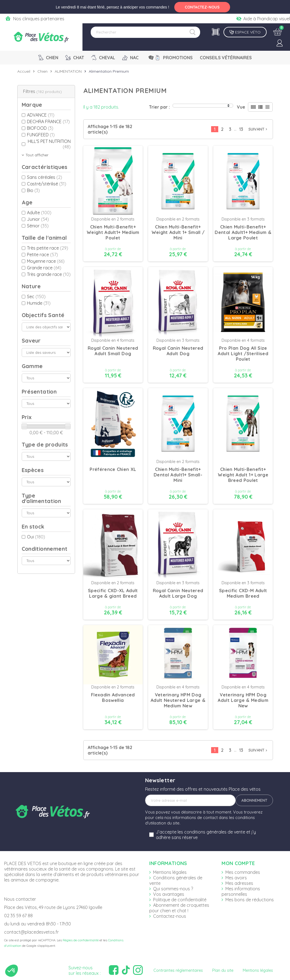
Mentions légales (170, 872)
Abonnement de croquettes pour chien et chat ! (179, 908)
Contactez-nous (170, 916)
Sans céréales (45, 177)
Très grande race (49, 274)
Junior (38, 219)
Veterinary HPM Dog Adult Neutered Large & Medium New (178, 700)
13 (241, 129)
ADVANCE (41, 115)
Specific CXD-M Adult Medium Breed (243, 593)
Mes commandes (243, 872)
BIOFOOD (40, 128)
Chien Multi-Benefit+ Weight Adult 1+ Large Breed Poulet (243, 475)
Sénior (38, 226)
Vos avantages (169, 894)
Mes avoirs (236, 878)
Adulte (39, 213)
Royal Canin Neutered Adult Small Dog (113, 351)
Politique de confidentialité (180, 900)
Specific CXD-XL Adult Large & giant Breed (113, 593)
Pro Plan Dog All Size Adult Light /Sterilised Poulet (243, 354)
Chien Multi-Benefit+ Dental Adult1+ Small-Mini (178, 475)
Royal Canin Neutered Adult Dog (178, 351)
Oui (36, 537)
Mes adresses (239, 883)
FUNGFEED (41, 135)
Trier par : (159, 107)
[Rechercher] (145, 32)
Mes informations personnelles (241, 891)
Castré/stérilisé (47, 184)
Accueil (24, 71)
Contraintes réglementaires (178, 970)
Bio (33, 190)
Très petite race (48, 248)
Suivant (258, 129)
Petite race (42, 255)
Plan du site (223, 970)
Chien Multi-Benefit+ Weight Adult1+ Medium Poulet (113, 232)
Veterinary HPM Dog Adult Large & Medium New (243, 700)
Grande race (44, 268)
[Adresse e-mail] (190, 800)
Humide (39, 303)
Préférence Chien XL (113, 469)
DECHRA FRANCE (48, 122)
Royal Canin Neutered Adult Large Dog (178, 593)
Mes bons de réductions (250, 900)
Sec (36, 296)
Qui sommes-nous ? (173, 889)
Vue (241, 107)
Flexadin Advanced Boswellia (113, 697)
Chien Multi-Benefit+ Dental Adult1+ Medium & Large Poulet (243, 232)
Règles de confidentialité (81, 940)
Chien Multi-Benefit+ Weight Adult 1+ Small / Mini (178, 232)
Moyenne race (46, 261)
